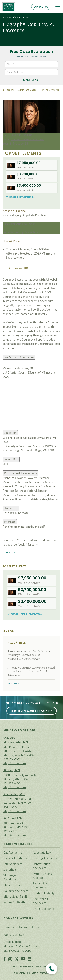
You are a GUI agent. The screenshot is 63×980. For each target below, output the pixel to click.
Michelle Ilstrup (34, 232)
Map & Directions (15, 763)
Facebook (4, 959)
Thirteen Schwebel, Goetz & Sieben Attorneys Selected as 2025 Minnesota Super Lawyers (30, 253)
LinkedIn (30, 959)
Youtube (23, 959)
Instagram (10, 959)
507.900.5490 (12, 807)
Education (10, 433)
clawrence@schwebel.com (28, 139)
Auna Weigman (26, 224)
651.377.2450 (12, 783)
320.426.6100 (12, 831)
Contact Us (41, 7)
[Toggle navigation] (58, 7)
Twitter (17, 959)
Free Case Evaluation (32, 52)
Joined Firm (11, 459)
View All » (13, 684)
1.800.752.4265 (49, 703)
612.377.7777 (26, 703)
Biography (9, 90)
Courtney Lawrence (15, 279)
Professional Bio (19, 268)
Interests (10, 522)
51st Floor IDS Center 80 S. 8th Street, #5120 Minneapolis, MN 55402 (19, 751)
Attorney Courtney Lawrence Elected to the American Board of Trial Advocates (31, 671)
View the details (25, 167)
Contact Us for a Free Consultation (30, 711)
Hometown (11, 508)
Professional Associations (20, 473)
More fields (30, 80)
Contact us (9, 552)
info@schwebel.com (26, 927)
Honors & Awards (49, 90)
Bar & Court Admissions (19, 357)
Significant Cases (27, 90)
